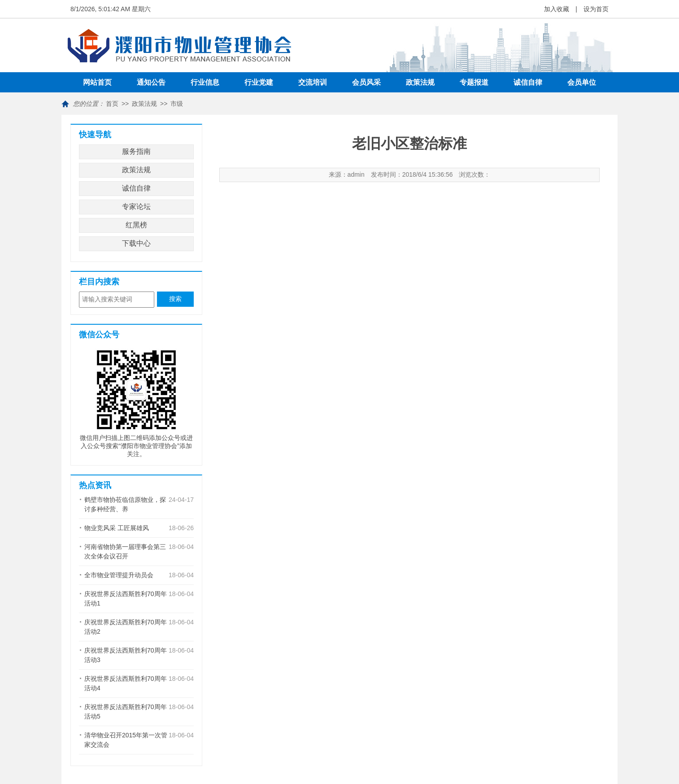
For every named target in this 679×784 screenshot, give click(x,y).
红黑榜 (136, 225)
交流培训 (313, 82)
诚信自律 (528, 82)
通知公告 (151, 82)
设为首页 (596, 9)
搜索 (175, 299)
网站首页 (97, 82)
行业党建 (259, 82)
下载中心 (136, 243)
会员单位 (582, 82)
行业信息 (205, 82)
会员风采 (366, 82)
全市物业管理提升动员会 (119, 575)
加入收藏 (557, 9)
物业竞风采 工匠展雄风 (117, 528)
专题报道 (474, 82)
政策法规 (420, 82)
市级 (177, 104)
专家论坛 (136, 207)
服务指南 (136, 151)
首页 (112, 104)
